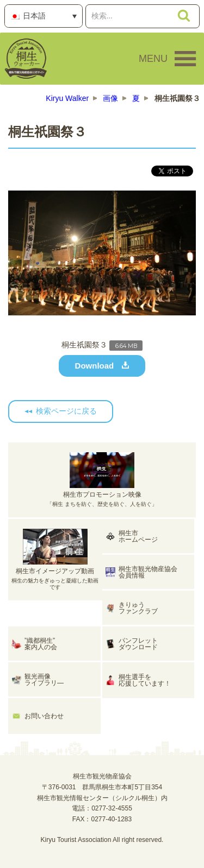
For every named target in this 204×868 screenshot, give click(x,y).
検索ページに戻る (66, 411)
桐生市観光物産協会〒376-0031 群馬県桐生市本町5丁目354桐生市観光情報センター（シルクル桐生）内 (102, 787)
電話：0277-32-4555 (102, 808)
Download (95, 366)
